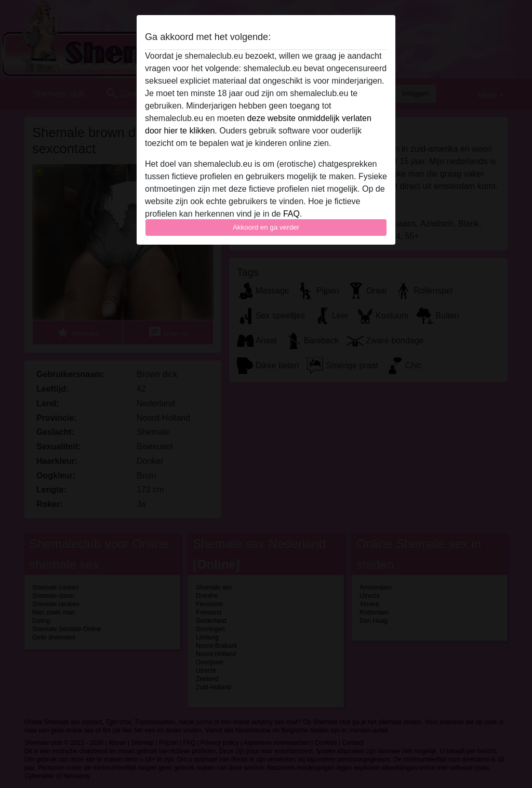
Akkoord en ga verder (266, 227)
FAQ (291, 214)
